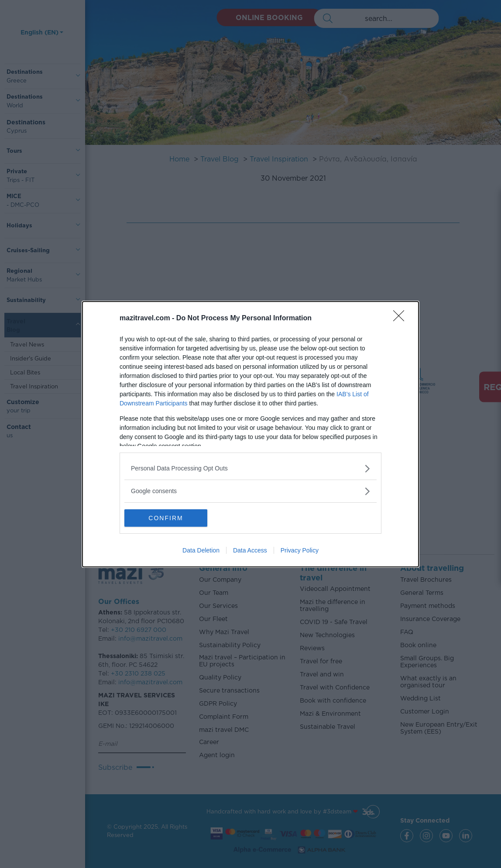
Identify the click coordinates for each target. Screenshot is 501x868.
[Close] (401, 319)
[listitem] (250, 468)
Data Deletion (201, 550)
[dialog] (250, 434)
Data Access (250, 550)
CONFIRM (166, 518)
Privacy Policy (300, 550)
